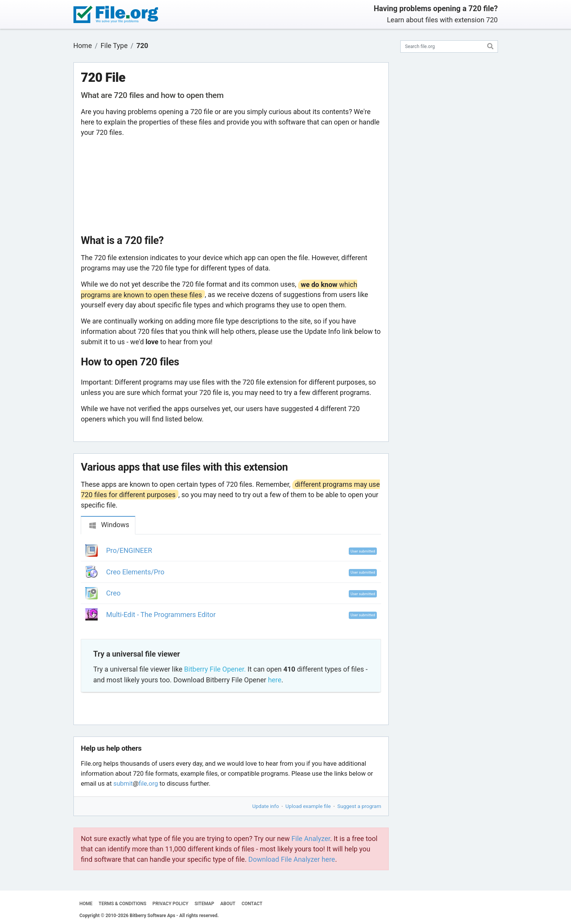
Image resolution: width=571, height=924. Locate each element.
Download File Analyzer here (292, 859)
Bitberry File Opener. (215, 669)
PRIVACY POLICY (171, 904)
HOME (86, 904)
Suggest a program (359, 806)
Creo (113, 593)
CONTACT (252, 904)
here (275, 680)
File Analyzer (311, 839)
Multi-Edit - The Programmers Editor (161, 615)
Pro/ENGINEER (129, 550)
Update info (266, 806)
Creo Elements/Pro (135, 572)
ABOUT (228, 904)
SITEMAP (204, 904)
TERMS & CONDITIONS (123, 904)
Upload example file (308, 806)
